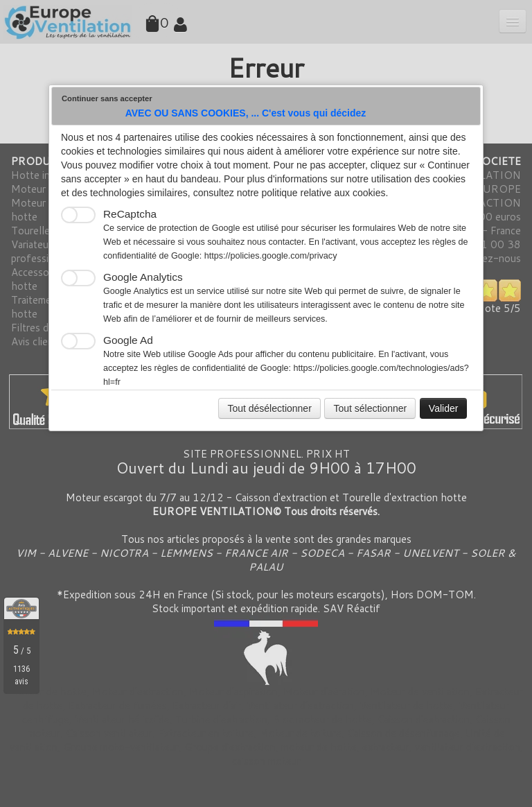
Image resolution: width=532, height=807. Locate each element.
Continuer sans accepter (107, 98)
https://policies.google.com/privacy (271, 256)
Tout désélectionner (269, 408)
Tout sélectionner (370, 408)
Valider (444, 408)
